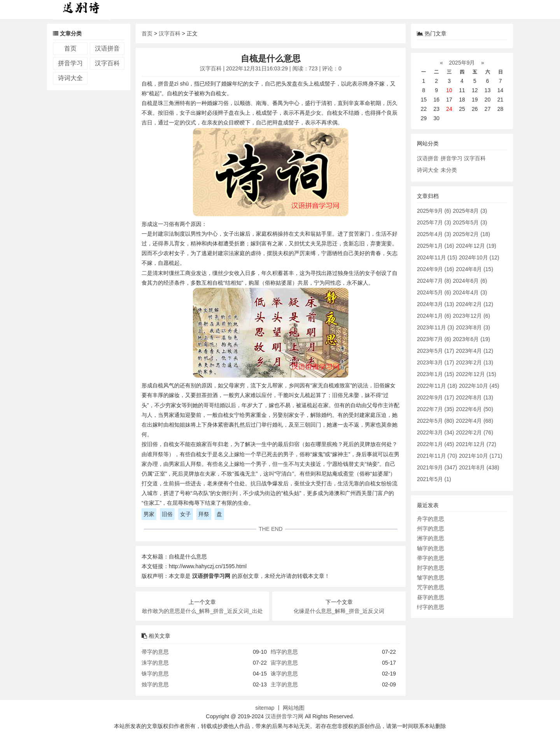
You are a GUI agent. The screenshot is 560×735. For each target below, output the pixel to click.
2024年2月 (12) (474, 304)
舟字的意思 (430, 519)
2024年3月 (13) (436, 304)
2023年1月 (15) (436, 374)
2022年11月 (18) (437, 386)
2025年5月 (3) (470, 222)
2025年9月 (462, 63)
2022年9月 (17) (436, 397)
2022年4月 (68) (474, 421)
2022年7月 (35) (436, 409)
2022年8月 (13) (474, 397)
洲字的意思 (430, 538)
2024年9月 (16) (436, 269)
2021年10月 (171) (480, 456)
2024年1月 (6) (434, 316)
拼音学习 (70, 63)
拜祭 (204, 514)
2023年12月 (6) (472, 316)
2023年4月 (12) (474, 351)
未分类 (449, 170)
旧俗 (167, 514)
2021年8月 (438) (479, 467)
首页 (70, 48)
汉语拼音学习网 (284, 716)
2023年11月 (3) (436, 327)
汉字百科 (107, 63)
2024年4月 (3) (470, 292)
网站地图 (294, 708)
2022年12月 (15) (476, 374)
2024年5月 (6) (434, 292)
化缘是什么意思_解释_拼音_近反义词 (339, 611)
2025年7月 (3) (434, 222)
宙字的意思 (284, 663)
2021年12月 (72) (476, 444)
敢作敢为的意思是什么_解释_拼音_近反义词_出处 (202, 611)
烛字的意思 (155, 684)
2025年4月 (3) (434, 234)
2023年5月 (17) (436, 351)
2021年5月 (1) (434, 479)
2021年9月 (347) (437, 467)
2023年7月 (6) (434, 339)
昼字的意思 (430, 597)
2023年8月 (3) (473, 327)
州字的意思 (430, 528)
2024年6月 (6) (470, 281)
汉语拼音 (107, 48)
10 (449, 90)
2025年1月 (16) (436, 246)
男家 (149, 514)
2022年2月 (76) (474, 432)
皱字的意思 (430, 577)
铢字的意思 (155, 674)
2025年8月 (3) (470, 211)
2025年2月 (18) (472, 234)
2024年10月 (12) (479, 257)
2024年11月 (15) (437, 257)
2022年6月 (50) (474, 409)
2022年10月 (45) (479, 386)
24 (449, 109)
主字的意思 (284, 684)
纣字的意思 (430, 607)
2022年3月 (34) (436, 432)
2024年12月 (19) (476, 246)
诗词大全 (70, 78)
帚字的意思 (155, 652)
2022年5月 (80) (436, 421)
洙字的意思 (155, 663)
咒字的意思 (430, 587)
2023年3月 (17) (436, 362)
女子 (185, 514)
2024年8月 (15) (474, 269)
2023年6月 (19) (472, 339)
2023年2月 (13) (474, 362)
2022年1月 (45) (436, 444)
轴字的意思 (430, 548)
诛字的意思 (284, 674)
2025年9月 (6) (434, 211)
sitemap (265, 708)
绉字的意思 (284, 652)
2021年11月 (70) (437, 456)
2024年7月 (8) (434, 281)
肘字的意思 (430, 568)
